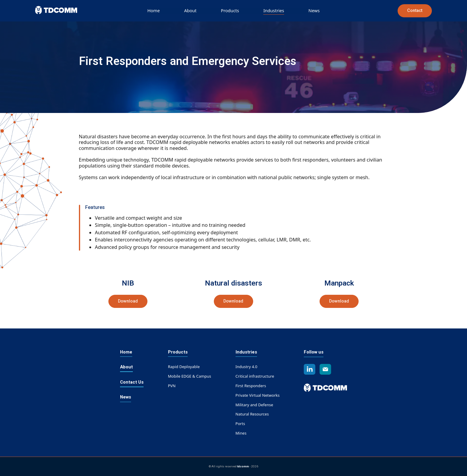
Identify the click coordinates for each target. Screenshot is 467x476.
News (314, 10)
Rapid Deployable (184, 367)
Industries (274, 10)
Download (128, 301)
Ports (240, 424)
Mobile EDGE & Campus (190, 376)
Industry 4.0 (246, 367)
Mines (241, 433)
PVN (172, 386)
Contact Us (132, 382)
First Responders (251, 386)
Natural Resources (252, 414)
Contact (415, 11)
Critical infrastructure (255, 376)
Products (230, 10)
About (190, 10)
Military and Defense (254, 405)
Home (154, 10)
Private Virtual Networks (258, 395)
